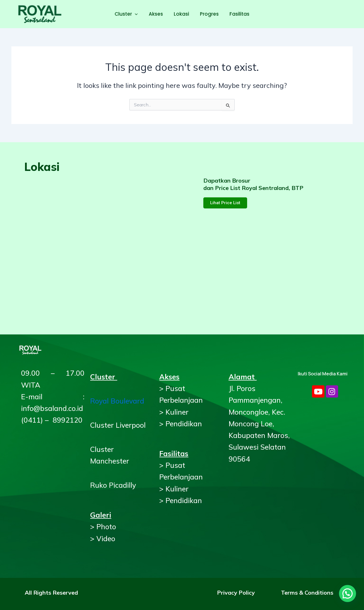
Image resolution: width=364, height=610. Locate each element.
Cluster (128, 14)
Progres (208, 14)
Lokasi (181, 14)
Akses (157, 14)
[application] (137, 14)
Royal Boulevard (117, 401)
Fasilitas (237, 14)
